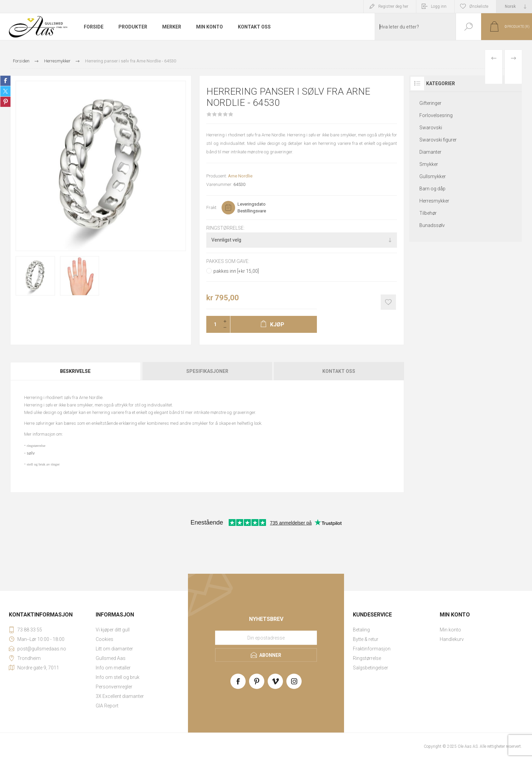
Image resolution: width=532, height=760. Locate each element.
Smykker (429, 164)
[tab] (76, 371)
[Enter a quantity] (213, 324)
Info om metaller (113, 668)
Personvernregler (114, 687)
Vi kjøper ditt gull (113, 630)
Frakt (211, 207)
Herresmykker (434, 201)
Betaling (361, 630)
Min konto (450, 630)
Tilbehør (428, 213)
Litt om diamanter (114, 649)
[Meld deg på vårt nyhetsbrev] (266, 638)
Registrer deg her (393, 6)
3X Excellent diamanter (120, 696)
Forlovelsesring (436, 115)
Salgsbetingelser (370, 668)
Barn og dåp (432, 189)
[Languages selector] (514, 6)
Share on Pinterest (5, 102)
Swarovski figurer (438, 140)
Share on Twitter (5, 91)
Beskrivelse (75, 371)
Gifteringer (430, 103)
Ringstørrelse (367, 658)
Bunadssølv (432, 225)
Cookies (104, 639)
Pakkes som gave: (228, 262)
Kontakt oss (339, 371)
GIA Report (107, 706)
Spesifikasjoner (207, 371)
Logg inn (439, 6)
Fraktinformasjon (372, 649)
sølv (31, 453)
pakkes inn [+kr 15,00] (236, 271)
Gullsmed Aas (111, 658)
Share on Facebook (5, 81)
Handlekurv (452, 639)
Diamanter (430, 152)
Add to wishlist (388, 302)
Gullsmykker (433, 176)
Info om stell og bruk (118, 677)
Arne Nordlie (240, 176)
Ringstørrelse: (225, 228)
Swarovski (431, 128)
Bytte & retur (366, 639)
